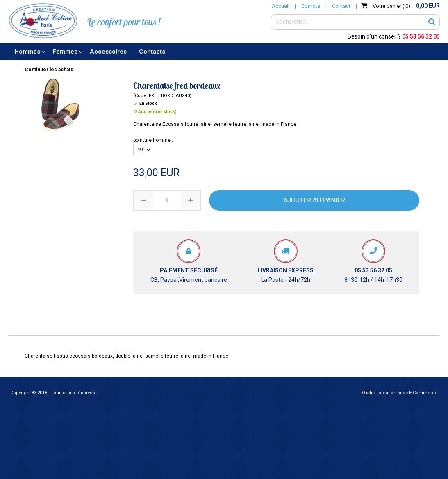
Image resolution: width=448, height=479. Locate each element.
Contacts (152, 52)
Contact (341, 6)
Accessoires (108, 52)
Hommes (27, 52)
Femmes (65, 52)
